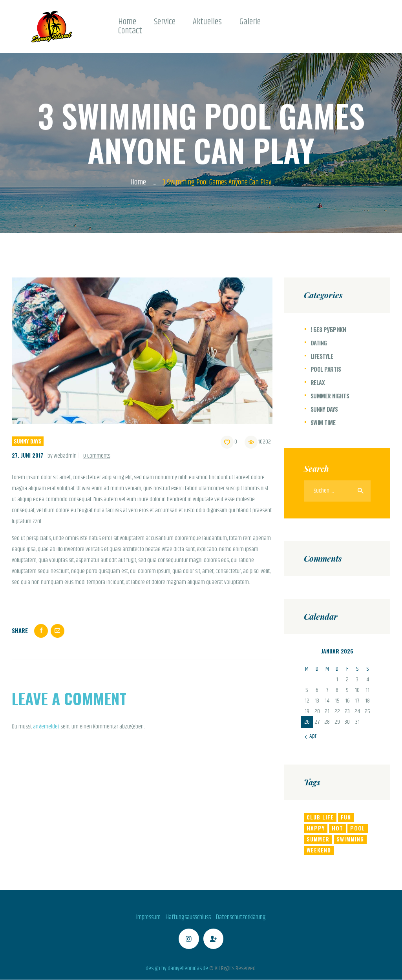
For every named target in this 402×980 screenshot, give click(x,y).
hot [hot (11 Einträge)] (337, 828)
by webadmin (63, 456)
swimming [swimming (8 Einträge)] (350, 839)
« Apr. (311, 736)
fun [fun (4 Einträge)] (346, 817)
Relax (318, 382)
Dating (319, 343)
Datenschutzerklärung (241, 917)
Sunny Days (28, 441)
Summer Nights (330, 396)
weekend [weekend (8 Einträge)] (319, 850)
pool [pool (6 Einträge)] (358, 828)
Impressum (148, 917)
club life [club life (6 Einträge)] (320, 817)
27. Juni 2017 (27, 455)
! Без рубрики (328, 329)
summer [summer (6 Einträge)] (318, 839)
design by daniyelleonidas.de (177, 968)
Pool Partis (326, 369)
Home (138, 183)
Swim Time (323, 422)
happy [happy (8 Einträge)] (316, 828)
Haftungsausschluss (188, 917)
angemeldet (46, 727)
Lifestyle (322, 356)
